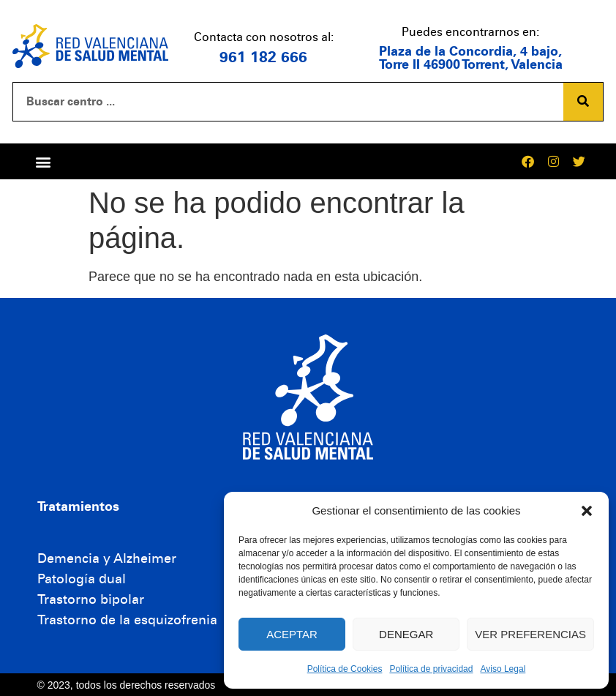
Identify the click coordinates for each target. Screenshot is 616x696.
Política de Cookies (345, 669)
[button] (587, 511)
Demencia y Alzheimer (107, 558)
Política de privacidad (431, 669)
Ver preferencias (530, 634)
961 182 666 (263, 57)
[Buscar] (583, 102)
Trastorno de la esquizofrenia (127, 620)
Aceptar (292, 634)
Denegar (406, 634)
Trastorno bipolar (91, 599)
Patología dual (82, 579)
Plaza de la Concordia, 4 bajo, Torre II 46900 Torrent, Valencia (471, 58)
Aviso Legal (503, 669)
